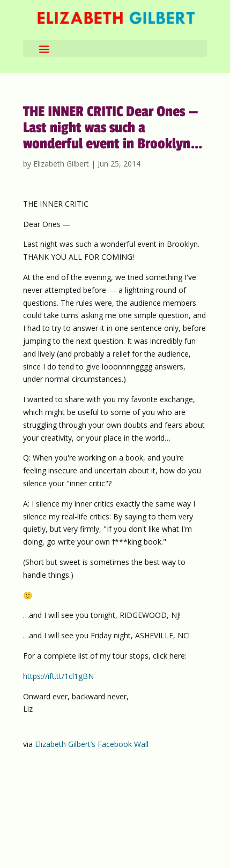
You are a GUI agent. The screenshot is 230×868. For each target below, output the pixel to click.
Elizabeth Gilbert (61, 164)
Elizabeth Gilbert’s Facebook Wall (92, 744)
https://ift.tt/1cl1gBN (58, 676)
